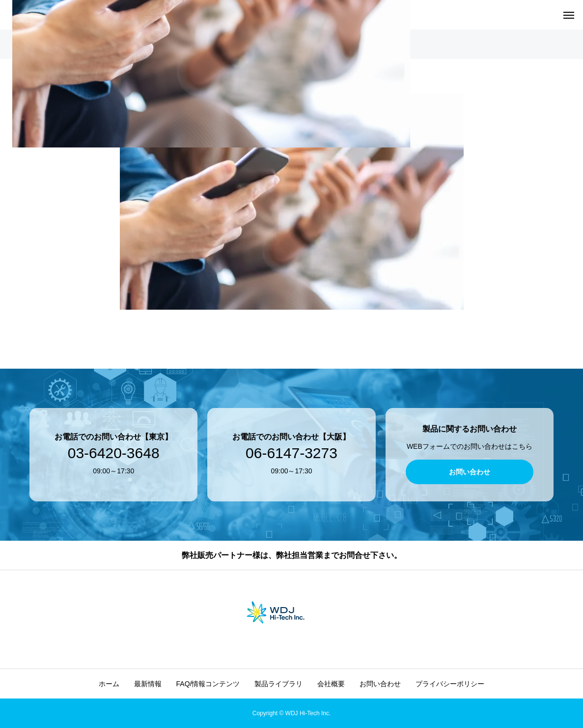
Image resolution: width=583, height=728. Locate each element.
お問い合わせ (380, 684)
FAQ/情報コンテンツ (208, 684)
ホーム (109, 684)
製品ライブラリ (278, 684)
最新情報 (148, 684)
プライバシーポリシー (450, 684)
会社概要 (331, 684)
